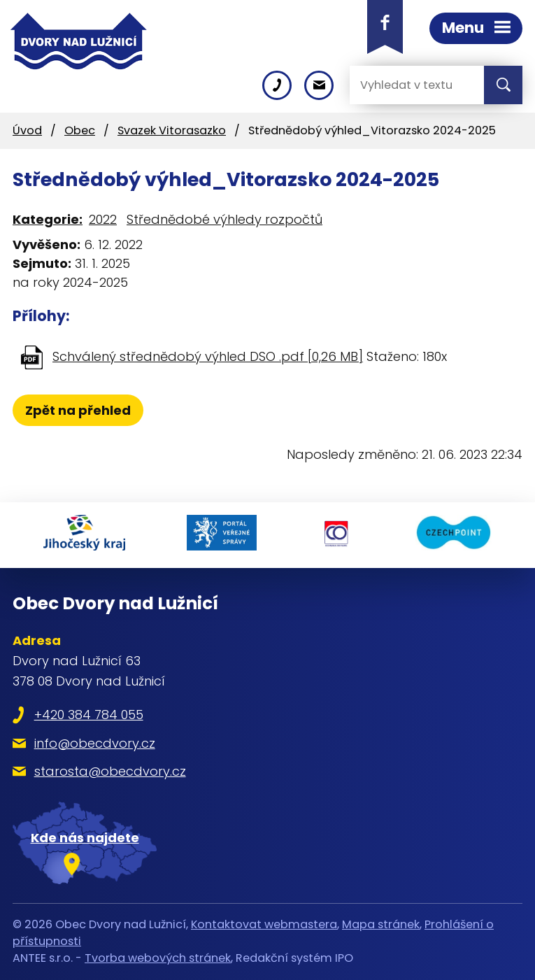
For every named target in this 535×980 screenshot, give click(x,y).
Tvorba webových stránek (158, 958)
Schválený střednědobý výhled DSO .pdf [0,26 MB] (208, 356)
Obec (80, 130)
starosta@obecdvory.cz (110, 771)
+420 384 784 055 (89, 715)
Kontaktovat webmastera (264, 924)
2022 (103, 219)
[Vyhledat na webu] (406, 85)
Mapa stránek (381, 924)
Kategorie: (48, 219)
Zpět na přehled (78, 410)
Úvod (27, 130)
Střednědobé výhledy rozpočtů (224, 219)
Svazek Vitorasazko (172, 130)
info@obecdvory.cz (95, 743)
